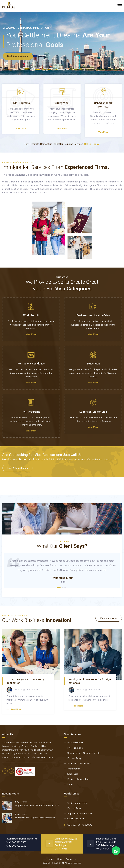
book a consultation (17, 468)
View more (21, 129)
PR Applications (75, 743)
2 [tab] (63, 587)
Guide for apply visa (77, 803)
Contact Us (71, 859)
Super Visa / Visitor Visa (79, 763)
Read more (14, 709)
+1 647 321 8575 (84, 825)
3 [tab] (65, 587)
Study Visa (73, 774)
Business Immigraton (78, 779)
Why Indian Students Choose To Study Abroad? (37, 805)
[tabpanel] (62, 570)
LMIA (70, 784)
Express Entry (74, 758)
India (63, 582)
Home (51, 859)
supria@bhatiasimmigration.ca (22, 839)
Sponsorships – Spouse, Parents (84, 753)
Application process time (80, 813)
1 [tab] (59, 587)
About (60, 859)
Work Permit (74, 769)
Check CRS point (76, 819)
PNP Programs (75, 748)
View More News (109, 618)
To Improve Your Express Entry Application (35, 818)
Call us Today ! (92, 144)
